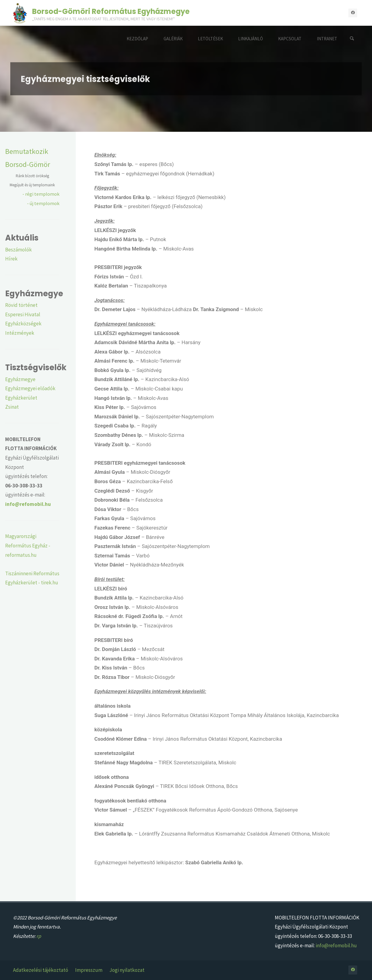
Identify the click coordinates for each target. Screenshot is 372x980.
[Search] (352, 39)
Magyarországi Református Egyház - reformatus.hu (28, 545)
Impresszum (89, 970)
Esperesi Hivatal (23, 314)
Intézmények (20, 333)
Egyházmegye (20, 379)
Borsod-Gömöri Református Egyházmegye (111, 11)
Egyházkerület (21, 398)
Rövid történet (21, 305)
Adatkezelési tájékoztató (41, 970)
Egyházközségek (23, 324)
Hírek (11, 259)
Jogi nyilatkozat (127, 970)
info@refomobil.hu (336, 945)
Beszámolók (18, 250)
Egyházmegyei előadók (30, 388)
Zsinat (12, 407)
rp (39, 936)
